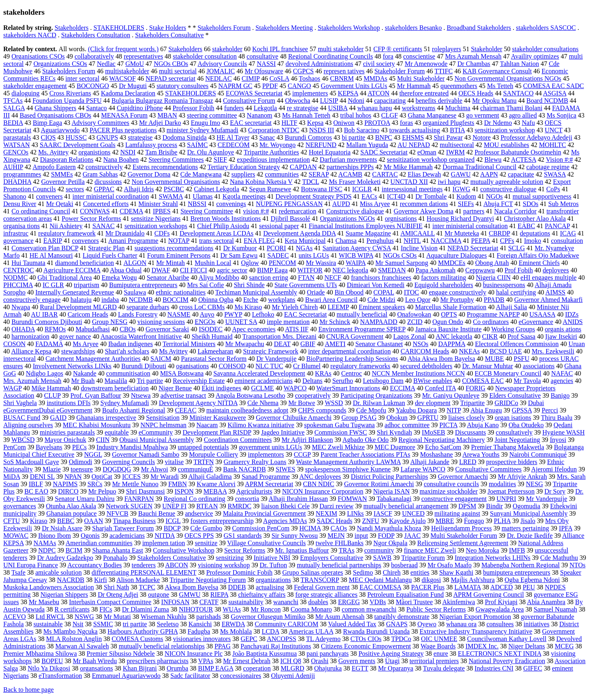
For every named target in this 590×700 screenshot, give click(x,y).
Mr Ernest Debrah (247, 661)
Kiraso (39, 521)
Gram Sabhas (100, 174)
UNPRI (506, 499)
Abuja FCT (498, 204)
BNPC (383, 137)
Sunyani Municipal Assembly (529, 513)
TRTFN (204, 462)
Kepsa (315, 123)
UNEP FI (174, 506)
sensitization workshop (505, 130)
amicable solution (58, 572)
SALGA (14, 108)
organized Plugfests (448, 123)
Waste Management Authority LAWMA (348, 462)
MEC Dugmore (395, 447)
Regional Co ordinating (195, 499)
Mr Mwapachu (245, 344)
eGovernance (536, 322)
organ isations (513, 418)
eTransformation (60, 676)
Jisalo (528, 521)
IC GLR (53, 285)
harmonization (30, 336)
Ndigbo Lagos (44, 373)
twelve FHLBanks (339, 543)
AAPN (489, 174)
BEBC (66, 521)
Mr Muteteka (462, 233)
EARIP (53, 241)
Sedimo (363, 572)
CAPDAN (303, 167)
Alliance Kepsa (31, 351)
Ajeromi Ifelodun (554, 469)
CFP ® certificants (398, 49)
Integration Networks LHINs (493, 558)
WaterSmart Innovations (348, 388)
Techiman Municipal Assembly (256, 292)
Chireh (392, 572)
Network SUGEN (129, 506)
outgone (159, 595)
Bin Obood (349, 292)
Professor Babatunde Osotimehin (518, 152)
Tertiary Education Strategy (244, 167)
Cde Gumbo (206, 528)
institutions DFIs (69, 403)
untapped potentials (203, 447)
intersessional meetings (412, 189)
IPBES (162, 211)
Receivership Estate (199, 381)
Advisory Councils (222, 64)
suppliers (243, 174)
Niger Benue (175, 388)
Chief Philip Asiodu (223, 226)
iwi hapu (449, 182)
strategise (140, 137)
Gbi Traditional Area (65, 278)
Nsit (78, 624)
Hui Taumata (28, 263)
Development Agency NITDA (198, 403)
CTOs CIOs (366, 639)
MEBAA (215, 491)
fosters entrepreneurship (222, 521)
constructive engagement (454, 499)
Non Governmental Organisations (176, 182)
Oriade (316, 292)
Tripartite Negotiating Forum (208, 580)
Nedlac (106, 64)
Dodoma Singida (184, 137)
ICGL (173, 521)
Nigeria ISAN (391, 491)
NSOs (420, 344)
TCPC (147, 587)
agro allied (523, 115)
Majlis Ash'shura (473, 580)
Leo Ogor (418, 300)
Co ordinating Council (41, 211)
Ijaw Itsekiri (561, 336)
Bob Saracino (362, 130)
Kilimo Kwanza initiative (261, 425)
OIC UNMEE (439, 639)
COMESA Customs (137, 639)
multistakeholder (127, 71)
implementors (266, 454)
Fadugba (199, 631)
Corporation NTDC (274, 130)
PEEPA (481, 241)
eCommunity (156, 432)
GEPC (249, 639)
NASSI (266, 64)
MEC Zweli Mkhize (338, 447)
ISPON (184, 491)
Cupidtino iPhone (140, 108)
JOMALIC (221, 71)
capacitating (390, 101)
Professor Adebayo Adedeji (537, 137)
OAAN (93, 521)
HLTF (289, 123)
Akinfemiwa (458, 602)
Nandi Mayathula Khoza (389, 528)
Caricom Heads (88, 314)
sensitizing (230, 558)
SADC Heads (335, 521)
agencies (562, 381)
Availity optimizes (535, 56)
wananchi (286, 602)
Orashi (320, 661)
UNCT (554, 130)
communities (282, 174)
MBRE (445, 521)
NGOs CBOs (171, 64)
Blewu (493, 160)
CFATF (209, 602)
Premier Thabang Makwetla (508, 447)
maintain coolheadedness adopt (247, 410)
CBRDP (499, 233)
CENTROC (19, 270)
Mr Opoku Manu (494, 101)
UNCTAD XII (409, 182)
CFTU (12, 521)
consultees (500, 624)
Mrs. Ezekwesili (553, 351)
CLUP (52, 395)
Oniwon (344, 123)
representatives (143, 56)
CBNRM (342, 78)
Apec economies (254, 329)
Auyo (207, 314)
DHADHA (17, 182)
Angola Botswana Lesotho (250, 395)
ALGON (135, 263)
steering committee (212, 115)
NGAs (304, 248)
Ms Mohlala (236, 631)
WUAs (231, 609)
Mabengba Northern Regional (521, 565)
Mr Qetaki (59, 204)
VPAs (206, 661)
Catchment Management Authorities (93, 359)
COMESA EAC (483, 381)
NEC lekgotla (350, 270)
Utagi (393, 661)
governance (18, 241)
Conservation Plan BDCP (45, 248)
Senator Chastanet (379, 344)
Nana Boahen (121, 160)
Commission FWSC (340, 432)
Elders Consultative (515, 395)
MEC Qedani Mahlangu (380, 580)
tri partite (135, 624)
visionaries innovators (202, 639)
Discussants (470, 432)
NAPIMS (65, 484)
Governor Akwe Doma (424, 211)
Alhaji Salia (511, 307)
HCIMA (310, 528)
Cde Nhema (263, 403)
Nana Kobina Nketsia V (261, 182)
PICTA (448, 425)
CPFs (507, 241)
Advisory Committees (101, 123)
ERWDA (233, 624)
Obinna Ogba (216, 300)
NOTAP (178, 241)
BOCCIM (176, 300)
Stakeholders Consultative (170, 35)
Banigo (560, 395)
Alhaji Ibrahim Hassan (298, 499)
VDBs (378, 602)
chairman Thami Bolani (511, 108)
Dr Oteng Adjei (118, 595)
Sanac (267, 137)
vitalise (174, 462)
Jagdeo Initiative (283, 432)
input (361, 536)
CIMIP (251, 78)
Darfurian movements (348, 160)
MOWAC (16, 536)
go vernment (483, 115)
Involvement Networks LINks (72, 366)
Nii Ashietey (66, 226)
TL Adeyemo (323, 639)
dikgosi (431, 580)
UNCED (413, 513)
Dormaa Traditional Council (479, 167)
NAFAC (562, 373)
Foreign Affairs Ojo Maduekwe (538, 255)
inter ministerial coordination (111, 196)
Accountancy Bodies (94, 565)
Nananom (259, 115)
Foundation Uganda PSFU (67, 101)
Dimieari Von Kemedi (376, 285)
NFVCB (117, 513)
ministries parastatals (67, 432)
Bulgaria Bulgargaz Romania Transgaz (162, 101)
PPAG (222, 646)
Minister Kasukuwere (218, 418)
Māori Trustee (414, 602)
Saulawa (135, 292)
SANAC (103, 226)
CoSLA (279, 78)
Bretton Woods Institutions (226, 219)
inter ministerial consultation (470, 226)
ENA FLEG (259, 241)
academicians (127, 536)
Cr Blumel (307, 366)
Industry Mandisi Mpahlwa (132, 447)
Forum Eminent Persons (179, 255)
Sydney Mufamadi (125, 403)
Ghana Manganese (432, 115)
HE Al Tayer (233, 137)
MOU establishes (507, 145)
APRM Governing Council (488, 595)
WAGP (12, 388)
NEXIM (327, 513)
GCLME (263, 388)
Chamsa (346, 241)
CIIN (103, 440)
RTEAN (207, 506)
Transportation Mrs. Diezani (279, 336)
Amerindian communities (99, 543)
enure (441, 654)
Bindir (494, 506)
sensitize (206, 543)
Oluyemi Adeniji (293, 676)
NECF (333, 278)
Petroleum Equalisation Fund (405, 595)
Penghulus (380, 241)
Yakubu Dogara (416, 410)
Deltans (312, 381)
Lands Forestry (138, 314)
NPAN (73, 477)
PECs (79, 447)
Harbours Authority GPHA (143, 631)
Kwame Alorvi (216, 484)
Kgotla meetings (244, 196)
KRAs (323, 373)
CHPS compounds (322, 410)
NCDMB (141, 300)
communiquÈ (195, 469)
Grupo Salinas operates (313, 572)
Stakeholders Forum (224, 28)
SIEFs (466, 204)
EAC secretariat (251, 123)
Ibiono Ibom (54, 536)
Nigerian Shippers (64, 595)
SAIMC (197, 145)
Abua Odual (126, 270)
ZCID (415, 322)
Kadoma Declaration (128, 93)
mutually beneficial (362, 314)
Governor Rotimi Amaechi (379, 484)
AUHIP (13, 167)
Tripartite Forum (423, 558)
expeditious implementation (273, 160)
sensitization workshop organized (431, 160)
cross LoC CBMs (202, 307)
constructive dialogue (508, 189)
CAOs (339, 528)
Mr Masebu (44, 602)
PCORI (276, 248)
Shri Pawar (448, 137)
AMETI (335, 344)
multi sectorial (178, 71)
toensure (82, 469)
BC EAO (36, 491)
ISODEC (211, 329)
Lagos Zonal (410, 336)
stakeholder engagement (35, 86)
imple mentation (288, 322)
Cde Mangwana (201, 174)
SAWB (382, 558)
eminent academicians (263, 381)
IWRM (455, 152)
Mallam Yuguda (367, 145)
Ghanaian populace (71, 513)
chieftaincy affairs (262, 595)
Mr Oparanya (396, 668)
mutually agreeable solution (507, 182)
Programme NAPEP (493, 314)
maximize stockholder (449, 491)
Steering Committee (206, 211)
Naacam (207, 425)
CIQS (48, 137)
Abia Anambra (546, 602)
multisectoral (457, 145)
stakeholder (227, 49)
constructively (104, 167)
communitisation (128, 373)
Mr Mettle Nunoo (135, 484)
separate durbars (148, 307)
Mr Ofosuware (264, 71)
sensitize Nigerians (155, 219)
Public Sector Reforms (436, 609)
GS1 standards (243, 536)
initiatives (537, 624)
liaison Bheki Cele (286, 506)
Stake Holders (168, 28)
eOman (427, 152)
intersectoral (19, 359)
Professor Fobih (193, 108)
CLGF (389, 115)
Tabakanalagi (394, 499)
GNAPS (397, 624)
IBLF (36, 484)
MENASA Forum (124, 115)
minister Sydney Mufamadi (203, 130)
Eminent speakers (382, 307)
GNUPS (107, 137)
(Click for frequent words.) (123, 49)
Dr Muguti (133, 86)
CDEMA (131, 211)
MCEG (564, 646)
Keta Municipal (305, 241)
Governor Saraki (167, 329)
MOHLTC (552, 145)
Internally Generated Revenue (75, 292)
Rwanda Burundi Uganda (376, 631)
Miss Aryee (375, 204)
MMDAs (375, 78)
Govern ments (357, 661)
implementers (310, 93)
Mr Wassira (321, 263)
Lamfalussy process (151, 145)
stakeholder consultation (205, 56)
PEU (529, 587)
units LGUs (314, 255)
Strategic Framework (271, 351)
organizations (273, 580)
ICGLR (362, 189)
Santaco (96, 108)
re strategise (303, 108)
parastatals (17, 137)
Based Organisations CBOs (56, 115)
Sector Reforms (245, 550)
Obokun (397, 418)
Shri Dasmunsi (146, 491)
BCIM (74, 550)
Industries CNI (494, 668)
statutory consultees (183, 86)
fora (388, 56)
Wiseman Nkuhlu (163, 617)
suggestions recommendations (174, 248)
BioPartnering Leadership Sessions (352, 359)
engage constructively (458, 292)
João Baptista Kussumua (264, 654)
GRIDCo (506, 403)
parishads (209, 617)
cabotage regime (548, 167)
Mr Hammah (414, 86)
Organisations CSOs (38, 56)
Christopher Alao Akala (535, 219)
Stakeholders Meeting (284, 28)
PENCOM (283, 263)
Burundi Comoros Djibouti (47, 322)
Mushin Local (213, 263)
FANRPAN (139, 499)
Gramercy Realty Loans (255, 462)
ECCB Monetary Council (508, 373)
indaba (110, 300)
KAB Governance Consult (497, 71)
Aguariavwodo (60, 130)
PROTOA (377, 123)
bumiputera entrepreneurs (517, 572)
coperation (257, 668)
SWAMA (171, 196)
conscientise (419, 56)
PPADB (494, 300)
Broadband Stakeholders (479, 28)
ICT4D (396, 196)
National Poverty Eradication (507, 661)
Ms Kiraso (248, 307)
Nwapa (21, 307)
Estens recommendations (165, 167)
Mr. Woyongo (277, 145)
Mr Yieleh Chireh (295, 307)
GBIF (308, 344)
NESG (535, 484)
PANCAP (557, 226)
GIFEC (533, 668)
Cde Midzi (381, 300)
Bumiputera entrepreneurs (143, 285)
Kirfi (101, 580)
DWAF (161, 270)
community (379, 550)
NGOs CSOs (400, 255)
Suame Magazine (368, 233)
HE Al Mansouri (51, 255)
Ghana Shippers (55, 108)
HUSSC (76, 137)
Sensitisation (163, 418)
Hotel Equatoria (330, 152)
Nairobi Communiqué (538, 454)
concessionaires (241, 676)
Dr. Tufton (273, 565)
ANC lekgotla (454, 336)
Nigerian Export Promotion (475, 617)
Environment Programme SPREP (362, 329)
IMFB (517, 550)
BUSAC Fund (22, 418)
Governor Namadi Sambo (145, 454)
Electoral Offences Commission (517, 344)
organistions (94, 152)
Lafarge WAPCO (423, 469)
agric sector (232, 270)
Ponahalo (115, 558)
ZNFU (371, 521)
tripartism (86, 285)
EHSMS (413, 137)
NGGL (93, 454)
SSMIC (103, 624)
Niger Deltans (527, 646)
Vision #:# (559, 160)
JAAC (413, 536)
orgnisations (401, 219)
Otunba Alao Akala (71, 506)
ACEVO (15, 617)
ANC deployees (320, 477)
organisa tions (22, 226)
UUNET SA (241, 322)
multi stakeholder (341, 49)
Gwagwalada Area (500, 609)
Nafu (528, 123)
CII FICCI (193, 270)
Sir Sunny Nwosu (295, 536)
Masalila (116, 381)
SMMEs (62, 174)
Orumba (177, 668)
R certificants (72, 609)
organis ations (563, 329)
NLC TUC (270, 366)
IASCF (383, 513)
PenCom (15, 447)
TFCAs (13, 101)
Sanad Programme (266, 477)
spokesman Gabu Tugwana (339, 425)
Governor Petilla (63, 182)
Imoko (533, 241)
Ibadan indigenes (130, 344)
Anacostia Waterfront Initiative (141, 336)
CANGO (299, 86)
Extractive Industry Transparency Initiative (476, 631)
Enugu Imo (206, 123)
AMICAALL (418, 233)
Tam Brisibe (161, 152)
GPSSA (522, 410)
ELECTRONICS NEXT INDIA (500, 654)
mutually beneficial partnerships (339, 565)
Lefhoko (263, 314)
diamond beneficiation (85, 263)
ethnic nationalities (180, 292)
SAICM (161, 359)
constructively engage (32, 300)
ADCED (502, 587)
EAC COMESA (380, 587)
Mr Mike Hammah (408, 167)
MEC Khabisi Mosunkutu (96, 425)
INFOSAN (175, 602)
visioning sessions (161, 322)
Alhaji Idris (139, 189)
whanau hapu (375, 108)
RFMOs (55, 329)
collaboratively (94, 56)
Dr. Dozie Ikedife (530, 536)
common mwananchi (369, 609)
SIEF (220, 160)
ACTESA (523, 160)
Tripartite (472, 403)
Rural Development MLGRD (78, 307)
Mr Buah (83, 381)
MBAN (167, 115)
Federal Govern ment (322, 587)
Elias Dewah (424, 174)
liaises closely (466, 418)
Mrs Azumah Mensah (473, 56)
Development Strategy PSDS (313, 196)
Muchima (458, 108)
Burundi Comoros (308, 137)
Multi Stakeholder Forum (464, 536)
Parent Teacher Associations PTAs (365, 454)
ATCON (378, 93)
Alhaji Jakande (430, 462)
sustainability (246, 602)
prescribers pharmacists (158, 661)
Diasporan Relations (67, 160)
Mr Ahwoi (154, 469)
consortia (247, 499)
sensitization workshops (156, 226)
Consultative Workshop (184, 550)
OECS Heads (476, 93)
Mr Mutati (117, 617)
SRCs (95, 484)
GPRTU (428, 418)
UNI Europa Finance (31, 565)
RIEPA (219, 595)
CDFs (162, 233)
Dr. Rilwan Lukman (379, 403)
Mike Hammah (51, 388)
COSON (14, 344)
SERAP (319, 174)
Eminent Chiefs (539, 263)
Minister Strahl (158, 204)
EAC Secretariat (305, 314)
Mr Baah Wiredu (95, 661)
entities (420, 572)
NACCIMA (446, 241)
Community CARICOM (287, 624)
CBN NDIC (319, 484)
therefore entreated (424, 93)
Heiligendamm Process (461, 528)
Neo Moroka (482, 550)
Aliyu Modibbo (219, 278)
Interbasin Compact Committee (110, 602)
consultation (567, 241)
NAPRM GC (235, 86)
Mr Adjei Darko (160, 123)
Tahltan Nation (519, 64)
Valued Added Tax (352, 624)
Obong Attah (492, 263)
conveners (49, 196)
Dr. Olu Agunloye (211, 152)
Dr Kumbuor (240, 248)
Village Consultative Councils (266, 543)
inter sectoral (83, 78)
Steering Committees (176, 160)
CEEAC (186, 410)
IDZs (572, 314)
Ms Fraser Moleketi (355, 182)
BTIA (457, 130)
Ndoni (356, 101)
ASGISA (555, 93)
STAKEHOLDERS (119, 28)
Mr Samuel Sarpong (402, 263)
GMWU (190, 595)
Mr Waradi (165, 477)
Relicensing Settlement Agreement (463, 543)
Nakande (85, 373)
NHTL (412, 241)
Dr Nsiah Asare (62, 528)
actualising (270, 587)
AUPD (341, 204)
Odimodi (81, 462)
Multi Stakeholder (421, 78)
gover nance (75, 336)
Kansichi (200, 624)
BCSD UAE (506, 351)
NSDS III (321, 130)
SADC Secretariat (384, 152)
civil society (379, 64)
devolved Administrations (319, 64)
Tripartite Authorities (271, 152)
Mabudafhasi (93, 329)
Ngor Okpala (390, 543)
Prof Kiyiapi (501, 602)
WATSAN (17, 145)
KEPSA (348, 93)
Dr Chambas (474, 64)
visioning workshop (224, 565)
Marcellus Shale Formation (451, 307)
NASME (179, 314)
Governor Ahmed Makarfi (548, 300)
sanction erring (269, 278)
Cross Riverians (70, 93)
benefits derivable (439, 101)
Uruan (576, 344)
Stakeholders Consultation (95, 35)
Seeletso (168, 624)
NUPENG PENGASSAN (289, 204)
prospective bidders (512, 462)
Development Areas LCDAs (216, 233)
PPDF (270, 86)
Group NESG (110, 322)
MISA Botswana (182, 373)
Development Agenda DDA (300, 233)
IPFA (566, 528)
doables (318, 602)
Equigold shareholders (444, 285)
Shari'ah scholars (127, 351)
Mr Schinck (335, 322)
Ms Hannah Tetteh (306, 115)
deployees (556, 270)
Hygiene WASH (564, 432)
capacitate (521, 174)
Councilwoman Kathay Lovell (507, 639)
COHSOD (232, 366)
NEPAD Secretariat (473, 248)
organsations (96, 668)
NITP (454, 410)
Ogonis (90, 536)
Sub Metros (563, 204)
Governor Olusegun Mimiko (268, 617)
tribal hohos (356, 115)
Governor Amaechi (463, 477)
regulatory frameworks (360, 366)
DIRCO (68, 491)
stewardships (78, 351)
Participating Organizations (376, 395)
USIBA (338, 108)
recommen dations (424, 204)
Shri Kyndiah (395, 432)
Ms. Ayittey (53, 152)
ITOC (412, 292)
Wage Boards (438, 646)
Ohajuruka (328, 668)
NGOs (494, 196)
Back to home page (28, 690)
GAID (58, 418)
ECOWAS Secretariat (254, 93)
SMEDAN (392, 270)
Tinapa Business (134, 521)
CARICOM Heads (425, 351)
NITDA (165, 536)
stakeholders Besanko (413, 28)
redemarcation (297, 211)
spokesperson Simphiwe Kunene (348, 469)
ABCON (177, 565)
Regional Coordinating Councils (330, 56)
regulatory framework (67, 233)
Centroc (352, 373)
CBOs (128, 329)
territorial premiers (434, 661)
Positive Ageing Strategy (391, 654)
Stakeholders (71, 28)
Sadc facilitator (190, 676)
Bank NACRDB (244, 469)
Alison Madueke (138, 580)
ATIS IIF (297, 329)
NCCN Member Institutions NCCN (418, 373)
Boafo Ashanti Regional (134, 410)
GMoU (135, 64)
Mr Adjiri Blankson (307, 440)
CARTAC (385, 174)
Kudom (466, 196)
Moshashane (436, 454)
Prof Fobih (519, 270)
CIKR (490, 336)
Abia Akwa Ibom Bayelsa (441, 359)
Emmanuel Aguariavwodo (126, 676)
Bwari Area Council (331, 300)
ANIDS (573, 322)
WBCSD (23, 440)
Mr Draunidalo (125, 233)
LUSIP (329, 101)
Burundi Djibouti (144, 366)
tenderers (144, 565)
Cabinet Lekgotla (217, 189)
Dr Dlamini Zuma (146, 609)
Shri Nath (116, 587)
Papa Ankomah (435, 270)
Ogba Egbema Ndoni (532, 580)
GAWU (461, 174)
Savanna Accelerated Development (259, 373)
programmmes (22, 174)
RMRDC (240, 506)
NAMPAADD (379, 322)
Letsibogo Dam (383, 381)
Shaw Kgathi (456, 572)
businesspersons (504, 285)
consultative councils (451, 484)
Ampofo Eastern (54, 167)
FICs (106, 609)
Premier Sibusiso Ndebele (121, 654)
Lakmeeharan (215, 351)
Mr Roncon (266, 609)
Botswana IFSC (322, 189)
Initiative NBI (272, 558)
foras (406, 123)
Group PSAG (359, 418)
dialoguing (25, 93)
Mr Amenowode (426, 64)
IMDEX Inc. (482, 646)
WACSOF (122, 78)
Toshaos (309, 78)
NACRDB (71, 580)
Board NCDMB (547, 101)
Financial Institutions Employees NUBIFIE (365, 226)
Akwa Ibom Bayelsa (192, 587)
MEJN (336, 536)
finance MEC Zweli (430, 550)
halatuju (81, 300)
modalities (503, 484)
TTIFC (444, 71)
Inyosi (558, 440)
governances (20, 506)
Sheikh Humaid (212, 336)
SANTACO (518, 93)
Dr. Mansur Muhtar (488, 366)
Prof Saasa (522, 336)
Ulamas (203, 196)
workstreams (419, 108)
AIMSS (555, 292)
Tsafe (18, 572)
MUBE (495, 359)
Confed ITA (440, 388)
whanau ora (461, 624)
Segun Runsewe (270, 189)
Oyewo (427, 624)
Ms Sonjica (561, 115)
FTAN (306, 278)
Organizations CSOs (60, 64)
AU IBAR (44, 314)
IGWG (461, 189)
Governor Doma (149, 174)
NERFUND (321, 145)
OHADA (23, 329)
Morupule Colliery (214, 454)
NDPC (47, 550)
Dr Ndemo (498, 123)
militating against (457, 513)
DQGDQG (117, 469)
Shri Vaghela (20, 403)
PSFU (522, 359)
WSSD (334, 403)
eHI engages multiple (548, 278)
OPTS (449, 314)
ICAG (568, 233)
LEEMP (338, 307)
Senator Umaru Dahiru (85, 499)
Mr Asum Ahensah (340, 617)
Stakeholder (486, 49)
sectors (75, 189)
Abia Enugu (486, 410)
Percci (550, 410)
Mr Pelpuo (102, 491)
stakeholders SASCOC (546, 28)
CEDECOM (234, 145)
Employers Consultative (331, 558)
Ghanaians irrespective (106, 418)
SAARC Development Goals (78, 145)
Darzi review (337, 506)
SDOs (531, 204)
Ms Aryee (86, 344)
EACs (369, 196)
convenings (231, 204)
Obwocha (298, 101)
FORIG (476, 388)
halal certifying (516, 292)
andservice (199, 513)
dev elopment (433, 403)
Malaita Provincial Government (264, 513)
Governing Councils (128, 462)
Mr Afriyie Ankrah (522, 477)
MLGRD (293, 668)
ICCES (131, 477)
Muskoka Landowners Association (49, 587)
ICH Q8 (291, 661)
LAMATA (468, 587)
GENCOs (16, 152)
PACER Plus (428, 587)
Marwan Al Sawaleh (82, 646)
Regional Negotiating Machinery (442, 440)
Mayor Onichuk (66, 440)
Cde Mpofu (371, 410)
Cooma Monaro (311, 609)
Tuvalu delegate (444, 668)
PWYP (233, 314)
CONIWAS (95, 211)
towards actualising (415, 130)
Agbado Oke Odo (366, 440)
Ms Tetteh (500, 86)
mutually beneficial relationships (162, 646)
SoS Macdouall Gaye (31, 462)
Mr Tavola (527, 381)
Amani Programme (133, 241)
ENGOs (205, 322)
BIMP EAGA (216, 668)
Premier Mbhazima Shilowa (40, 654)
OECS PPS (199, 536)
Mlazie (52, 469)
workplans (282, 300)
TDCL (310, 182)
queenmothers (459, 86)
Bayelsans (49, 447)
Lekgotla (265, 108)
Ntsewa (141, 395)
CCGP (302, 454)
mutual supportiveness (542, 196)
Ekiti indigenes (221, 388)
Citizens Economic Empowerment (366, 646)
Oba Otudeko (526, 425)
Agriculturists (254, 491)
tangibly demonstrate (402, 617)
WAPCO (295, 388)
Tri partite (150, 381)
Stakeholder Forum (400, 71)
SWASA (555, 174)
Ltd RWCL (50, 617)
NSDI (128, 152)
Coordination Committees (238, 440)
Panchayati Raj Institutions (276, 646)
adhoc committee (407, 425)
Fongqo (474, 521)
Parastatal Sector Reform (214, 359)
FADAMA (49, 344)
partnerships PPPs (350, 167)
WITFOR (310, 270)
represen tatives (344, 71)
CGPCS (303, 71)
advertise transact (184, 395)
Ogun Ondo (448, 322)
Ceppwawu (480, 270)
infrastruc (16, 233)
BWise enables (433, 381)
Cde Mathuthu (559, 558)
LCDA (271, 631)
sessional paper (279, 226)
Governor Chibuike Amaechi (294, 418)
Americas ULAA (311, 631)
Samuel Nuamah (555, 609)
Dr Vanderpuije (277, 359)
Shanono (15, 196)
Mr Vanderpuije (547, 499)
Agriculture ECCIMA (72, 270)
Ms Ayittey (173, 351)
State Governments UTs (306, 285)
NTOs (578, 565)
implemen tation (163, 543)
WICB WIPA (356, 255)
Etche (251, 300)
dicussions (108, 182)
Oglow (250, 263)
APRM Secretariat (269, 484)
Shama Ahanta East (118, 550)
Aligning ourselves (28, 425)
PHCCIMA (18, 285)
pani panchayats (328, 654)
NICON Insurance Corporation (323, 491)
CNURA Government (355, 336)
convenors (85, 241)
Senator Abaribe (168, 278)
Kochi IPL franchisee (280, 49)
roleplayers (446, 49)
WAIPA (356, 263)
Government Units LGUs (354, 86)
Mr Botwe (302, 403)
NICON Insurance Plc (194, 654)
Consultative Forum (249, 101)
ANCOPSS (281, 639)
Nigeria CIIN (493, 278)
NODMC (16, 278)
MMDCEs (452, 263)
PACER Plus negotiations (123, 130)
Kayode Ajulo (407, 521)
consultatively (514, 432)
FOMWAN (352, 499)
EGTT (360, 668)
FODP (386, 536)
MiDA (12, 477)
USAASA (542, 314)
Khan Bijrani (140, 668)
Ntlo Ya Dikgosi (49, 668)
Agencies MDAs (285, 521)
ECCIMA (403, 388)
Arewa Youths (481, 454)
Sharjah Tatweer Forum (123, 528)
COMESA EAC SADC (554, 86)
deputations (535, 233)
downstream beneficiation (115, 388)
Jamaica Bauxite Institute (449, 329)
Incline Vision (419, 248)
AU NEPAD (414, 145)
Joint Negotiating (517, 440)
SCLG (516, 248)
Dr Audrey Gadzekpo (65, 558)
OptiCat (102, 477)
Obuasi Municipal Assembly (157, 440)
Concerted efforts (106, 204)
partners (474, 211)
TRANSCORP (320, 580)
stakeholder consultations (545, 49)
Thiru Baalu (557, 418)
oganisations (193, 366)
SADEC (278, 255)
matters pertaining (525, 528)
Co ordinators (491, 322)
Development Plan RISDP (217, 432)
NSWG (84, 617)
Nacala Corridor (515, 211)
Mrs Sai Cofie (206, 285)
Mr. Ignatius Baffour (302, 550)
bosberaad (405, 565)
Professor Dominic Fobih (239, 572)
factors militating (444, 278)
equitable (117, 432)
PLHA (502, 521)
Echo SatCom (443, 447)
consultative (262, 56)
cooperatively (313, 395)
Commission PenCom (261, 528)
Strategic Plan (106, 248)
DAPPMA (452, 344)
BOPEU (52, 661)
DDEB (237, 587)
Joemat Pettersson (511, 491)
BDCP (172, 528)
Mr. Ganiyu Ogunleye (451, 395)
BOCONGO (93, 86)
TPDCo (401, 639)
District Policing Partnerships (389, 477)
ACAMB (351, 174)
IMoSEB (434, 432)
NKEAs (469, 351)
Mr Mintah (170, 263)
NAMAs (45, 543)
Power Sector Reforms (92, 219)
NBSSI (197, 204)
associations (539, 366)
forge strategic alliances (327, 595)
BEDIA (13, 123)
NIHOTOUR (196, 609)
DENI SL (42, 477)
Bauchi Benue (157, 513)
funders (234, 108)
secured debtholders (427, 366)
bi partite (353, 137)
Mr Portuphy (457, 300)
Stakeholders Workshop (349, 28)
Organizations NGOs (347, 219)
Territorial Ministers (189, 344)
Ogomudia (526, 506)
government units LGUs (271, 447)
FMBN (178, 484)
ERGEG (349, 602)
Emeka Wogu (119, 278)
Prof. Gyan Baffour (96, 395)
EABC (526, 226)
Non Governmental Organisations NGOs (508, 78)
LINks (355, 513)
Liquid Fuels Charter (110, 255)
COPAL (383, 292)
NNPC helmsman (163, 425)
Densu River (20, 204)
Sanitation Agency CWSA (357, 248)
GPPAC (104, 189)
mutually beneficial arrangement (406, 506)
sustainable (48, 624)
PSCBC (174, 189)
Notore (481, 137)
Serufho (343, 381)
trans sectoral (217, 241)
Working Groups (513, 329)
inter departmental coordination (349, 351)
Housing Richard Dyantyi (460, 219)
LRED (468, 462)
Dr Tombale (431, 196)
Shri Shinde (249, 285)
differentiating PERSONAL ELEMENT (144, 572)
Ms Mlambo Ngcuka (70, 631)
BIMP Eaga (273, 270)
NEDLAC (219, 78)
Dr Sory (555, 491)
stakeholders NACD (30, 35)
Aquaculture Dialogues (456, 255)
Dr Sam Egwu (239, 255)
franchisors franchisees (381, 278)
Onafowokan (414, 314)
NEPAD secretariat (170, 78)
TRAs (347, 550)
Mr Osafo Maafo (449, 565)
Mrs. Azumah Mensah (32, 381)
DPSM (467, 506)
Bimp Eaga (48, 123)
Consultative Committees (488, 469)
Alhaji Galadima (210, 477)
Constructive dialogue (355, 211)
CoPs (553, 189)
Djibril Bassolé (290, 219)
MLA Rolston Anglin (74, 639)
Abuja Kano (483, 425)
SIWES (286, 469)
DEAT (282, 344)
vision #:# (256, 211)
